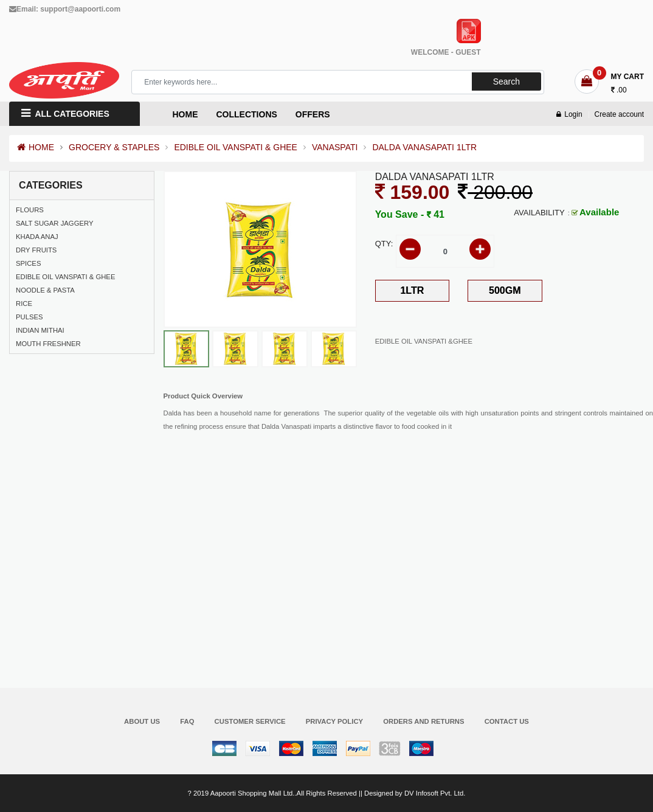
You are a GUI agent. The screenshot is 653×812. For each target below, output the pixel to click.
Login (569, 114)
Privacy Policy (334, 721)
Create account (619, 114)
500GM (505, 290)
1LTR (412, 290)
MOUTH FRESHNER (48, 344)
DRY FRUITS (36, 250)
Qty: (384, 244)
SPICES (28, 263)
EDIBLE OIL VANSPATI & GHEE (236, 147)
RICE (24, 304)
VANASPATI (335, 147)
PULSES (29, 317)
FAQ (187, 721)
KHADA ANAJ (37, 237)
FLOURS (30, 210)
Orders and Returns (423, 721)
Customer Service (250, 721)
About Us (142, 721)
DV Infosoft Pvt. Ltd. (435, 793)
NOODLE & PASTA (45, 290)
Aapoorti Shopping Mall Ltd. (253, 793)
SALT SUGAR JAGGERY (54, 223)
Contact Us (507, 721)
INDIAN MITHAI (40, 330)
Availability (539, 213)
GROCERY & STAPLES (114, 147)
